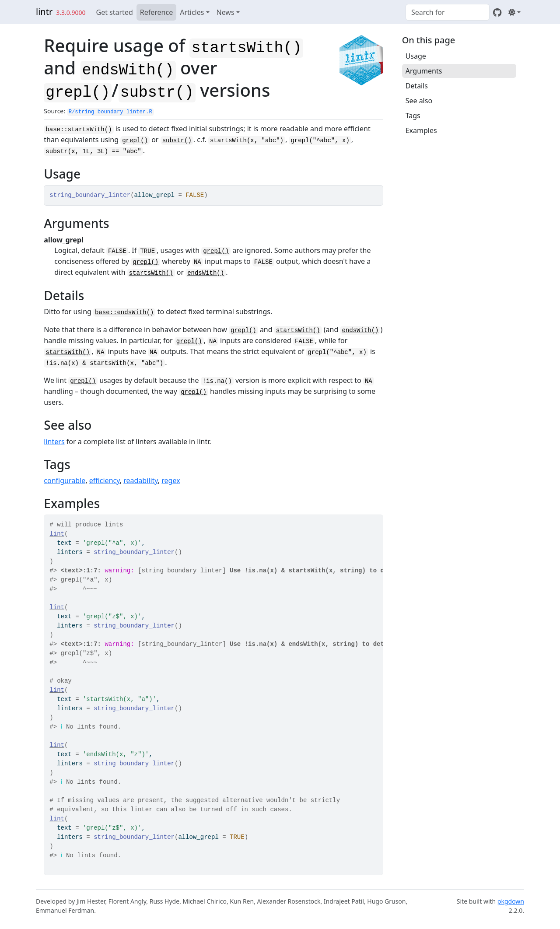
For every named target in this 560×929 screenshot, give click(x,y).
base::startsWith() (79, 130)
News (226, 12)
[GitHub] (497, 12)
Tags (413, 116)
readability (141, 480)
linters (54, 442)
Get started (114, 12)
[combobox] (448, 12)
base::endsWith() (124, 312)
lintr (44, 12)
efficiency (105, 480)
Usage (416, 56)
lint (57, 534)
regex (171, 480)
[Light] (514, 12)
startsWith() (151, 273)
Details (417, 86)
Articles (192, 12)
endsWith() (206, 273)
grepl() (135, 140)
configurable (65, 480)
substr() (177, 140)
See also (419, 101)
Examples (421, 130)
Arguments (424, 71)
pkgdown (511, 901)
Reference (156, 12)
